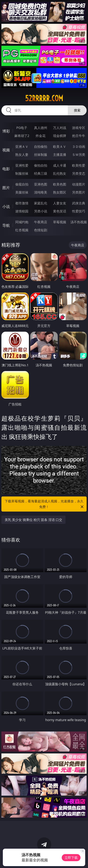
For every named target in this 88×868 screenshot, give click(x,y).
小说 (6, 207)
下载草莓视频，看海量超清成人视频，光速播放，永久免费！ (45, 504)
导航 (6, 225)
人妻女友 (60, 203)
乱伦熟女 (60, 173)
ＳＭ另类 (79, 155)
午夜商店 (41, 222)
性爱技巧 (79, 211)
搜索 (77, 110)
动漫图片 (79, 184)
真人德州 (41, 128)
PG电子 (22, 128)
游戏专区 (79, 128)
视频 (6, 150)
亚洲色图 (41, 184)
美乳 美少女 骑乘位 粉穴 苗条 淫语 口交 (34, 520)
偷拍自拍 (41, 165)
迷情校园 (22, 211)
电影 (6, 169)
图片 (6, 188)
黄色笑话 (60, 211)
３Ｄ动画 (79, 147)
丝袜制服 (41, 155)
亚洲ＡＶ (22, 147)
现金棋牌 (60, 136)
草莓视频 (60, 222)
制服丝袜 (22, 173)
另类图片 (79, 192)
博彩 (6, 131)
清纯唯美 (41, 192)
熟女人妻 (22, 155)
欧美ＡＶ (60, 147)
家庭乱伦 (41, 203)
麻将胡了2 (22, 136)
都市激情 (22, 203)
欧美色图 (60, 184)
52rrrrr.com (44, 98)
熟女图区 (60, 192)
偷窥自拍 (22, 184)
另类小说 (41, 211)
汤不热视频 (79, 222)
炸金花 (41, 136)
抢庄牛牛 (79, 136)
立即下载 (71, 858)
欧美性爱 (79, 165)
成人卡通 (60, 165)
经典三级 (41, 173)
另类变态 (79, 173)
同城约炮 (22, 222)
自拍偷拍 (41, 147)
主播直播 (60, 155)
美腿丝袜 (22, 192)
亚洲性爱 (22, 165)
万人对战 (60, 128)
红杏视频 (22, 230)
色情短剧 (41, 230)
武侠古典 (79, 203)
